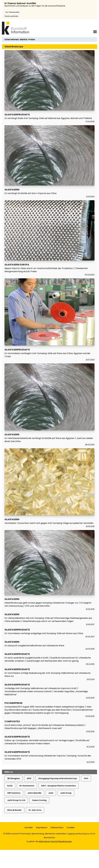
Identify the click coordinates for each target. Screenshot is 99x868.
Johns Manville (34, 793)
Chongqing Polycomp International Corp (57, 778)
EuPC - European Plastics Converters (59, 786)
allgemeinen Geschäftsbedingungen (55, 841)
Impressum (42, 828)
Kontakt (29, 828)
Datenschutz (57, 828)
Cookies (71, 828)
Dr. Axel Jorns (35, 810)
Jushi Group (66, 793)
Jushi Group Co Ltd (16, 800)
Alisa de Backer (14, 810)
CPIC (86, 778)
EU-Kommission (27, 786)
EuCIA (10, 786)
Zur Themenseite (12, 12)
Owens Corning (39, 800)
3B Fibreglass (14, 778)
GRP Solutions (14, 793)
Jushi (51, 793)
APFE (29, 778)
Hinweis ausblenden (11, 16)
